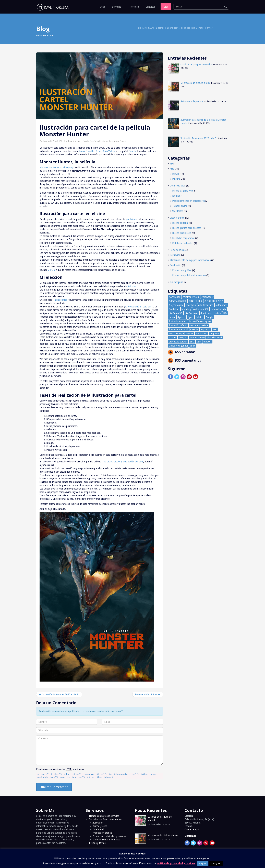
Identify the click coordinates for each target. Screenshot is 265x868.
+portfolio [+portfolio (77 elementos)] (191, 305)
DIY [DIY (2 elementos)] (225, 313)
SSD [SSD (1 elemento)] (199, 342)
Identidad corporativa (183, 238)
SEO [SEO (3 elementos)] (192, 342)
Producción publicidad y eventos (189, 275)
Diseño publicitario (99, 141)
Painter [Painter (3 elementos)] (173, 338)
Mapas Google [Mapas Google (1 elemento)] (176, 333)
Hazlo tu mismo (178, 250)
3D (171, 164)
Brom (98, 151)
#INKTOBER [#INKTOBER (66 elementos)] (195, 301)
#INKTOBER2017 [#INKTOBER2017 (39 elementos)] (214, 301)
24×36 (52, 270)
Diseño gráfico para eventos (187, 228)
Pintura (123, 141)
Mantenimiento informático (106, 840)
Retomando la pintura (148, 694)
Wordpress (178, 211)
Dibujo (176, 174)
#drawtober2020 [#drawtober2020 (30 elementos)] (178, 301)
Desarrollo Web (178, 186)
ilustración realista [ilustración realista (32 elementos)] (199, 325)
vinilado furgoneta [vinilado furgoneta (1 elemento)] (178, 346)
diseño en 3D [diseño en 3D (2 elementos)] (176, 313)
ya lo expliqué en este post (138, 307)
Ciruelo (132, 151)
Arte (152, 28)
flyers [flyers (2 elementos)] (191, 317)
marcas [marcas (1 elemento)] (190, 333)
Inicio (102, 7)
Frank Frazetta (87, 151)
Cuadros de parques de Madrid (196, 64)
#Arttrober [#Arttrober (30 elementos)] (174, 297)
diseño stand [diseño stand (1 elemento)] (191, 313)
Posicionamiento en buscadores (188, 201)
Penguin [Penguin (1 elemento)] (183, 338)
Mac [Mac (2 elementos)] (215, 329)
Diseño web (98, 829)
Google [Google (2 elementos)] (209, 317)
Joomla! (176, 196)
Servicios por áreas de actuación (106, 819)
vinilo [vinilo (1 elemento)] (193, 346)
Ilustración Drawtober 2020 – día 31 (59, 694)
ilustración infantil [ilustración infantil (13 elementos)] (178, 325)
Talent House (60, 300)
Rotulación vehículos (183, 243)
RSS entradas (185, 352)
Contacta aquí (192, 829)
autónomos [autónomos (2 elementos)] (221, 305)
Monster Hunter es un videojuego (57, 167)
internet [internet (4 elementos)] (194, 329)
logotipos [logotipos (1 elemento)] (206, 329)
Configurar (216, 864)
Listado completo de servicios (104, 816)
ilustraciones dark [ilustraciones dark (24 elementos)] (178, 321)
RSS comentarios (188, 360)
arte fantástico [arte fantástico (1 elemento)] (206, 305)
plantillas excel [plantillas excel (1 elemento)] (214, 338)
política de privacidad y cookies (176, 863)
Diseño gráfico (177, 218)
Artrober (132, 286)
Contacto (151, 7)
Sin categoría (176, 282)
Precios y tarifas (97, 843)
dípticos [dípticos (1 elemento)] (181, 317)
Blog (166, 7)
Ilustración (114, 141)
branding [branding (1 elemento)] (186, 309)
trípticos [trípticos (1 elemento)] (207, 342)
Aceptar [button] (203, 864)
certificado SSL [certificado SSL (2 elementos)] (201, 309)
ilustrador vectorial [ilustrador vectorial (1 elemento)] (178, 329)
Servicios (117, 7)
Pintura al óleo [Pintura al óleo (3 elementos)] (197, 338)
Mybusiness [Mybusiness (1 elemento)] (202, 333)
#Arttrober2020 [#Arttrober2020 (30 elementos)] (191, 297)
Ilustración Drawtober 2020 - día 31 (199, 138)
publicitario (132, 219)
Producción (176, 265)
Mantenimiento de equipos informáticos (190, 260)
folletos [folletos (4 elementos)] (200, 317)
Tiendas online (180, 206)
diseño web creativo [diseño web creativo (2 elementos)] (211, 313)
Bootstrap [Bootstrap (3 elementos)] (174, 309)
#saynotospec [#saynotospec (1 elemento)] (176, 305)
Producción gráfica (182, 270)
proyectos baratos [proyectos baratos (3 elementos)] (178, 342)
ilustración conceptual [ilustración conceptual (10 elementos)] (200, 321)
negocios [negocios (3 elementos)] (214, 333)
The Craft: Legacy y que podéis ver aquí (123, 462)
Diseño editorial (180, 223)
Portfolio (134, 7)
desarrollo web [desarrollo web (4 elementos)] (218, 309)
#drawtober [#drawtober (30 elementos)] (207, 297)
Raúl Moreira (74, 141)
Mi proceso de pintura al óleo (196, 83)
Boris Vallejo (109, 151)
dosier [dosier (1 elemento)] (172, 317)
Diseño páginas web (183, 191)
